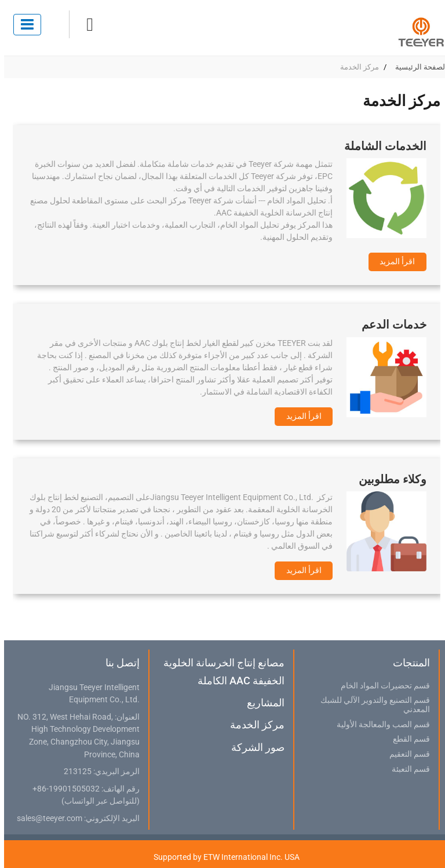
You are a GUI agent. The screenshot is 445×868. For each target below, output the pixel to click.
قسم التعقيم (406, 754)
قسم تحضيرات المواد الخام (381, 686)
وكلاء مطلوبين (389, 479)
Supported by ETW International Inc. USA (222, 857)
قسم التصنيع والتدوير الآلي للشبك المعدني (371, 705)
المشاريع (262, 703)
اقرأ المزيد (393, 261)
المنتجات (407, 663)
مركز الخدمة (253, 725)
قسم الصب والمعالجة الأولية (379, 725)
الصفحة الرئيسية (417, 67)
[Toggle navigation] (23, 25)
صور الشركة (254, 747)
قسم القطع (407, 739)
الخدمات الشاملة (381, 146)
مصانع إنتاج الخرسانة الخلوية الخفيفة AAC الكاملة (220, 671)
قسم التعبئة (407, 769)
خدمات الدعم (390, 324)
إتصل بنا (118, 663)
